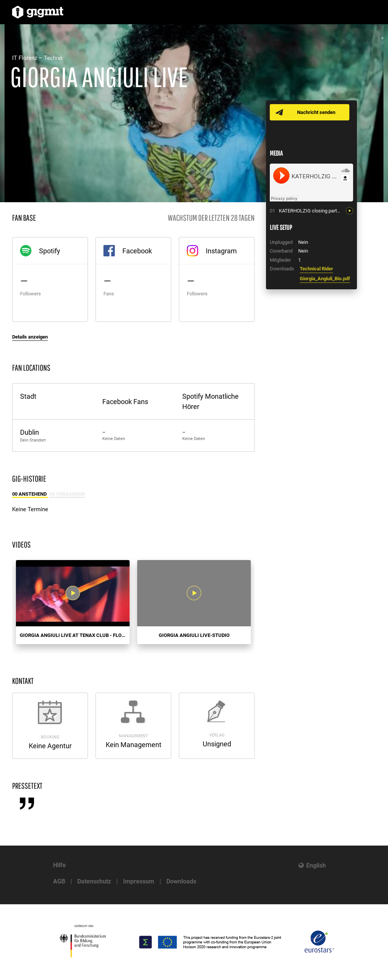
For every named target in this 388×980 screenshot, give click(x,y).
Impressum (139, 881)
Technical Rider (316, 269)
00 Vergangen (67, 494)
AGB (59, 881)
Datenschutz (94, 881)
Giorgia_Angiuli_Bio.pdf (325, 279)
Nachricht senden (316, 112)
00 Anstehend (30, 494)
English (316, 865)
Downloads (181, 881)
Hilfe (59, 865)
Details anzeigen (30, 337)
